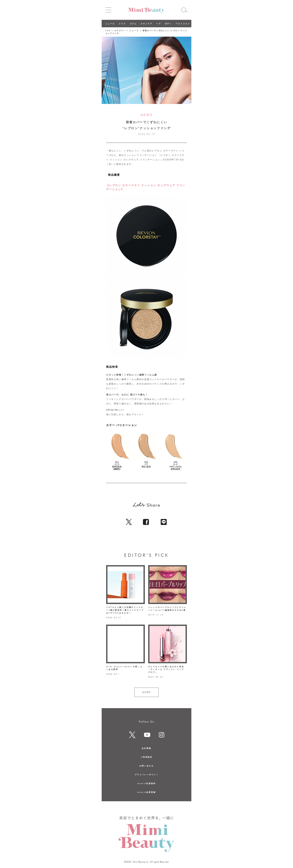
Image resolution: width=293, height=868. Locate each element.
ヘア (159, 24)
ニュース (110, 24)
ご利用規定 (146, 757)
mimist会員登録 (147, 792)
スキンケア (146, 24)
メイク (122, 24)
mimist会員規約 (147, 783)
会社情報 (146, 748)
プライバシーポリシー (146, 775)
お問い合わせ (147, 766)
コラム (133, 24)
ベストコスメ (183, 24)
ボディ (168, 24)
